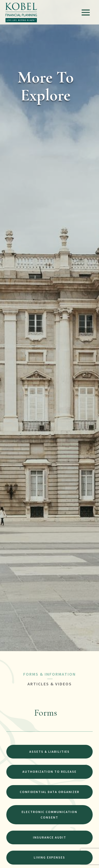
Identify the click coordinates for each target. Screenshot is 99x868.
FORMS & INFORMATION (49, 674)
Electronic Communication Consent (49, 814)
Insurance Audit (50, 837)
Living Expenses (49, 857)
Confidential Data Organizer (50, 792)
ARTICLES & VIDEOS (50, 684)
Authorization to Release (49, 772)
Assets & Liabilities (49, 752)
